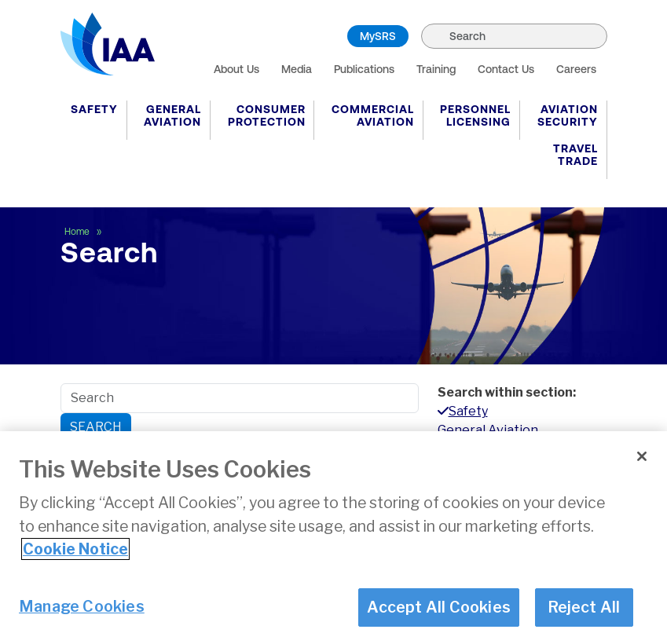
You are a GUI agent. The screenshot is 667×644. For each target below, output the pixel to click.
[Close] (642, 456)
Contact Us (506, 69)
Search (96, 427)
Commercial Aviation (373, 115)
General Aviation (172, 115)
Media (297, 69)
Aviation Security (568, 115)
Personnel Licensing (475, 115)
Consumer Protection (267, 115)
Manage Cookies (82, 606)
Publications (364, 69)
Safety (94, 109)
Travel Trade (575, 155)
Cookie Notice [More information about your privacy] (75, 549)
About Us (236, 69)
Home (78, 232)
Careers (576, 69)
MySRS (378, 36)
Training (436, 69)
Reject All (584, 607)
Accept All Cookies (439, 607)
